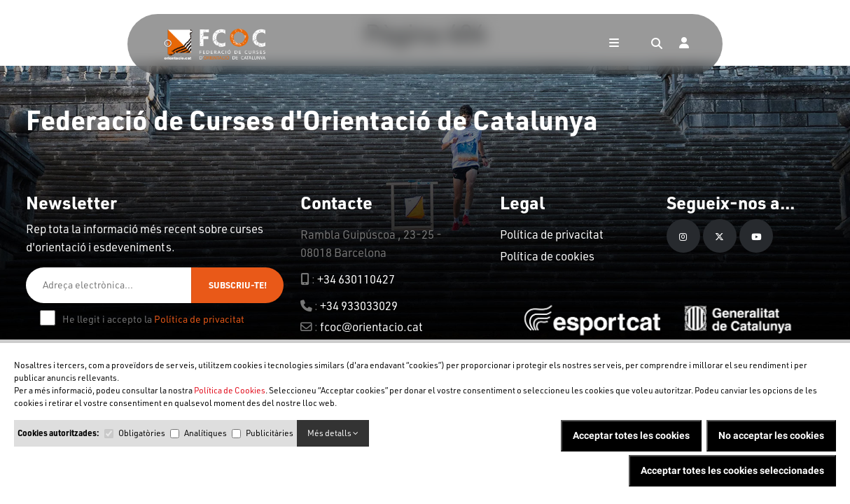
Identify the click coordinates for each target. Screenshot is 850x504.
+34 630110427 (356, 279)
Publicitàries (270, 433)
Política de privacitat (199, 319)
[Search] (657, 44)
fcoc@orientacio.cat (371, 327)
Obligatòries (142, 433)
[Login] (684, 44)
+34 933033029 (359, 306)
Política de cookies (547, 256)
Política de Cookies (230, 390)
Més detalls (333, 433)
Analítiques (205, 433)
